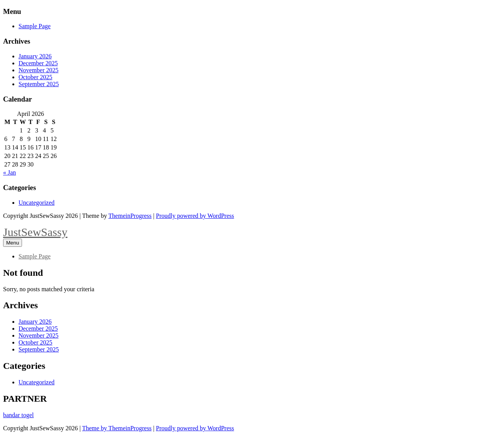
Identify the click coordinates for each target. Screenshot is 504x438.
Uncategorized (36, 203)
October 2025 (36, 77)
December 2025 (38, 63)
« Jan (9, 172)
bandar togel (19, 415)
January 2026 (35, 56)
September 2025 (39, 84)
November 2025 (39, 70)
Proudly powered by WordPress (195, 216)
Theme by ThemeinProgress (117, 428)
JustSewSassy (35, 232)
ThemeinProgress (130, 216)
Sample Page (35, 26)
